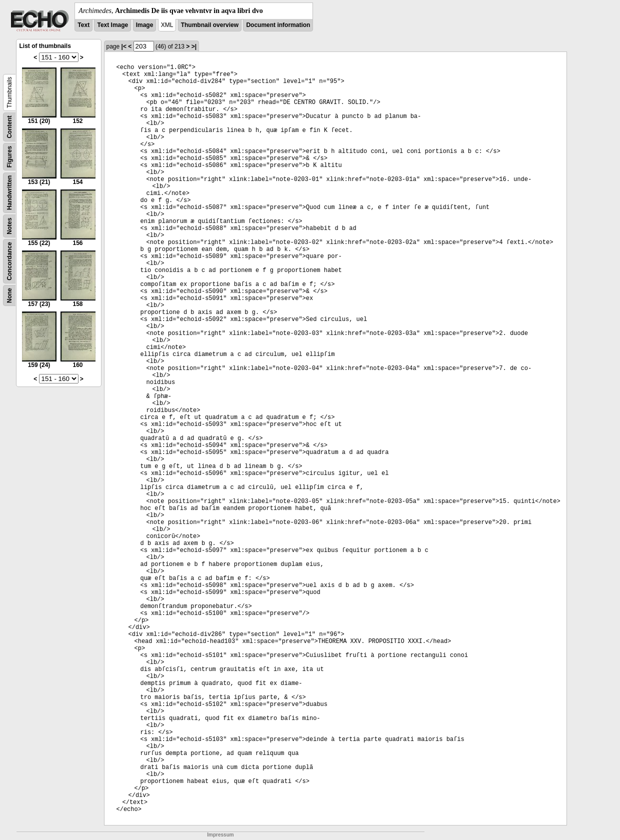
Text (83, 25)
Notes (9, 226)
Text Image (112, 25)
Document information (278, 25)
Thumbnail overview (210, 25)
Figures (9, 157)
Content (9, 127)
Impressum (220, 835)
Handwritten (9, 193)
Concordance (9, 261)
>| (194, 46)
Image (145, 25)
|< (124, 46)
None (9, 295)
